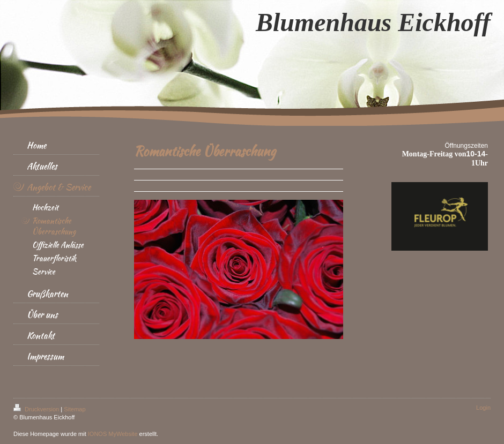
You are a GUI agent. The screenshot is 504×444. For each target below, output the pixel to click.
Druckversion (37, 409)
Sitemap (75, 409)
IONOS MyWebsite (113, 434)
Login (483, 408)
